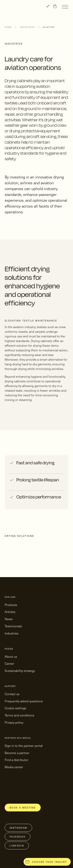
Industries (27, 27)
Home (8, 27)
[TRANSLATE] (48, 6)
